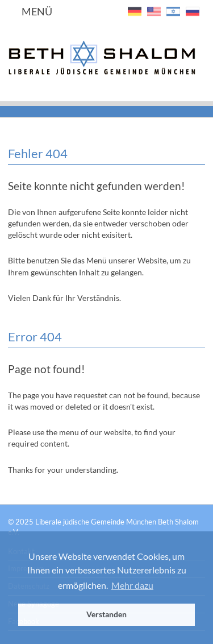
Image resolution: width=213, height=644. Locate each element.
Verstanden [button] (106, 614)
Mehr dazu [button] (132, 585)
